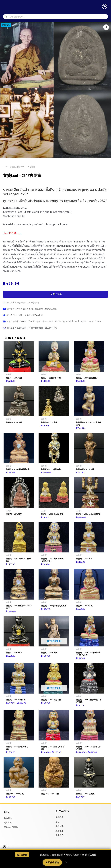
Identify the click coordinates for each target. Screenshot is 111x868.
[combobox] (58, 17)
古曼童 (12, 167)
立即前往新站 (52, 862)
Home (6, 167)
